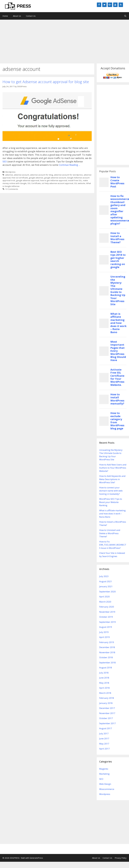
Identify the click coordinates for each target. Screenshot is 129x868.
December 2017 (107, 708)
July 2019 (104, 632)
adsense (9, 175)
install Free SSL (75, 180)
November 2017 (107, 713)
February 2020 (107, 607)
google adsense (36, 178)
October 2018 (106, 657)
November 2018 (107, 652)
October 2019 (106, 617)
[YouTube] (115, 5)
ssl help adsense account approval (57, 183)
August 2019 (106, 627)
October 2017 (106, 718)
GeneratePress (36, 858)
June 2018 (104, 678)
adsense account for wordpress (68, 175)
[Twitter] (104, 5)
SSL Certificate (34, 183)
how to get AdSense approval (54, 180)
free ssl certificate (20, 178)
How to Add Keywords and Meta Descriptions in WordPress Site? (112, 479)
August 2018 (106, 668)
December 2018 (107, 647)
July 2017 (104, 733)
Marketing (104, 774)
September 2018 (107, 663)
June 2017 (104, 739)
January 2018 (106, 703)
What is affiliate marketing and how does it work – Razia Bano (112, 514)
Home (5, 16)
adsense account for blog (42, 175)
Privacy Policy (121, 858)
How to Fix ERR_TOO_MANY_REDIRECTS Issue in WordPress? (113, 545)
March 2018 (105, 693)
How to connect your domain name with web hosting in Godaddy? (111, 491)
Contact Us (31, 16)
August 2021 (106, 581)
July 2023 (104, 576)
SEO (5, 161)
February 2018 (107, 698)
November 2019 (107, 612)
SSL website (80, 183)
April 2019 (104, 637)
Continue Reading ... (70, 165)
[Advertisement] (65, 40)
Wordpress (10, 172)
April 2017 (104, 749)
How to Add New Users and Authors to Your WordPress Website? (113, 468)
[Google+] (110, 5)
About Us (17, 16)
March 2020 (105, 602)
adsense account (22, 175)
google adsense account (55, 178)
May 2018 (104, 683)
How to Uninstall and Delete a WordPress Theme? (110, 533)
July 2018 (104, 673)
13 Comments (12, 189)
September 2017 (107, 723)
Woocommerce (107, 789)
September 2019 (107, 622)
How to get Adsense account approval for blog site (46, 82)
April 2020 (104, 597)
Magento (104, 769)
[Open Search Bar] (125, 16)
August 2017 (106, 728)
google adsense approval (28, 180)
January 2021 (106, 586)
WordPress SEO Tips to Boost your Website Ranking (111, 502)
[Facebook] (99, 5)
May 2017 (104, 744)
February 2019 (107, 642)
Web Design (105, 784)
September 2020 (107, 592)
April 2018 (104, 688)
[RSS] (121, 5)
